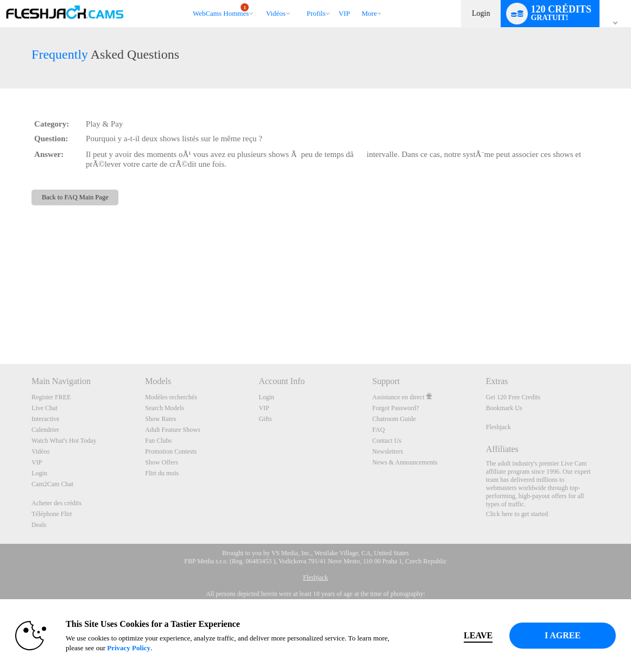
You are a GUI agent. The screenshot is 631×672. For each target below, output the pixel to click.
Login (481, 13)
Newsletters (388, 451)
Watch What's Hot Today (64, 441)
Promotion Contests (171, 451)
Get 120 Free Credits (513, 397)
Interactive (45, 419)
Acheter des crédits (56, 503)
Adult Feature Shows (172, 430)
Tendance (261, 0)
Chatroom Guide (394, 419)
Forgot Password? (396, 408)
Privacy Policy (142, 648)
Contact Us (387, 441)
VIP (344, 13)
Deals (39, 525)
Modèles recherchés (171, 397)
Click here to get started (517, 514)
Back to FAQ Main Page (75, 197)
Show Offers (162, 462)
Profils (316, 13)
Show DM (0, 324)
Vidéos (276, 13)
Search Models (165, 408)
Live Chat (45, 408)
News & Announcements (405, 462)
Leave (461, 635)
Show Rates (160, 419)
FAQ (379, 430)
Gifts (265, 419)
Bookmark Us (504, 408)
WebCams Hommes (221, 10)
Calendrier (45, 430)
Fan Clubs (158, 441)
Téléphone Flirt (52, 514)
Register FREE (51, 397)
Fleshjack (499, 427)
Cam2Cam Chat (52, 484)
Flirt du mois (162, 473)
